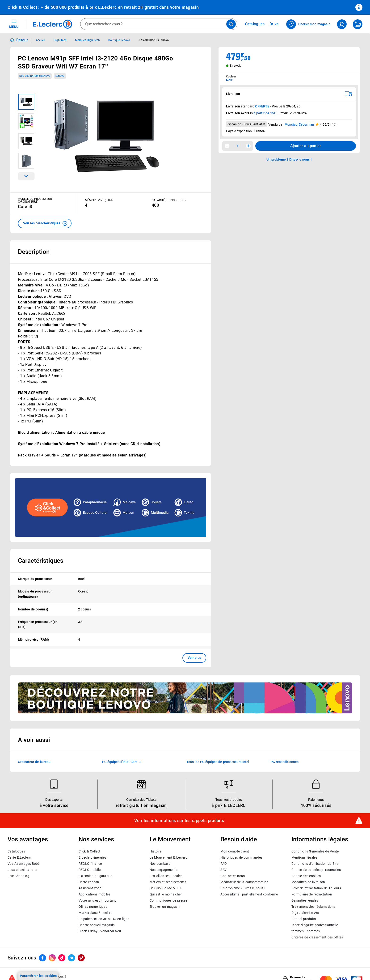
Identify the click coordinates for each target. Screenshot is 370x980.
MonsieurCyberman (299, 124)
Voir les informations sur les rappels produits (179, 821)
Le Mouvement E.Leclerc (168, 857)
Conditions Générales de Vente (315, 851)
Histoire (156, 851)
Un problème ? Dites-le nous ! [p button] (289, 159)
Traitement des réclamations (313, 907)
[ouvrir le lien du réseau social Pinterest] (81, 958)
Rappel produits (304, 919)
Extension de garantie (95, 876)
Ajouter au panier (306, 146)
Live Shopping (18, 876)
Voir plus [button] (194, 658)
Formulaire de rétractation (312, 894)
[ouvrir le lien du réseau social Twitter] (71, 958)
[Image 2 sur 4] (26, 121)
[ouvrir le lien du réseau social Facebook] (42, 958)
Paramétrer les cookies (38, 976)
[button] (45, 223)
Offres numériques (93, 907)
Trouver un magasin (165, 907)
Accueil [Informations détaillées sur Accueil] (40, 40)
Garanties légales (305, 900)
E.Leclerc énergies (92, 857)
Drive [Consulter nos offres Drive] (274, 24)
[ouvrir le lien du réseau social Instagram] (52, 958)
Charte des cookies (306, 876)
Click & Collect (89, 851)
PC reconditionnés (285, 762)
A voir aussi (34, 740)
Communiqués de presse (168, 900)
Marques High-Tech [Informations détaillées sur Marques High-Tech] (87, 40)
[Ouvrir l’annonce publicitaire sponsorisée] (111, 507)
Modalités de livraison (308, 882)
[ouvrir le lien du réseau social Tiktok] (62, 958)
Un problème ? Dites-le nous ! (243, 888)
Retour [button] (22, 40)
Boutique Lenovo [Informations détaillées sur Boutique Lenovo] (119, 40)
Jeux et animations (22, 870)
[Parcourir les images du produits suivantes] (26, 176)
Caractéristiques (41, 561)
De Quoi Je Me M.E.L (166, 888)
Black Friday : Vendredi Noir (100, 931)
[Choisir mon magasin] (309, 24)
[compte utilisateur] (342, 24)
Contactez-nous (233, 876)
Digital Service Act (305, 913)
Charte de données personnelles (316, 870)
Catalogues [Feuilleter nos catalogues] (255, 24)
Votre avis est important (97, 900)
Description (34, 252)
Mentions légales (304, 857)
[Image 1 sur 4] (26, 102)
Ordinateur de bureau (34, 762)
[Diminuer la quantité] (227, 146)
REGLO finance (90, 864)
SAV (223, 870)
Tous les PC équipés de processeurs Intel (218, 762)
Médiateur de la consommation (244, 882)
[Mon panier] (358, 24)
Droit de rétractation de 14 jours (316, 888)
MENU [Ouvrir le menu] (14, 24)
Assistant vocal (90, 888)
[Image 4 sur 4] (26, 161)
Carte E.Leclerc (19, 857)
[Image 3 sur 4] (26, 141)
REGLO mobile (90, 870)
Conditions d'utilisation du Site (315, 864)
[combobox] (159, 24)
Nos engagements (164, 870)
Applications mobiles (95, 894)
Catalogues (16, 851)
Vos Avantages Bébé (23, 864)
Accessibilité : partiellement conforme (249, 894)
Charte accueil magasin (97, 925)
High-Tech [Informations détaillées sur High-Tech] (60, 40)
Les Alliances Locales (166, 876)
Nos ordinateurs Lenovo (35, 76)
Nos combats (160, 864)
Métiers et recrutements (168, 882)
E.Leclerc (95, 913)
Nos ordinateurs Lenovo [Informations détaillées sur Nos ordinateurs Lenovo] (154, 40)
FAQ (224, 864)
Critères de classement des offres (317, 937)
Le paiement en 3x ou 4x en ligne (104, 919)
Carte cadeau (89, 882)
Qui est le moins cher (166, 894)
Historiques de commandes (241, 857)
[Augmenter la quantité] (248, 146)
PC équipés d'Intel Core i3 (122, 762)
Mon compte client (235, 851)
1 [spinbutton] (238, 146)
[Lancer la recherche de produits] (231, 24)
